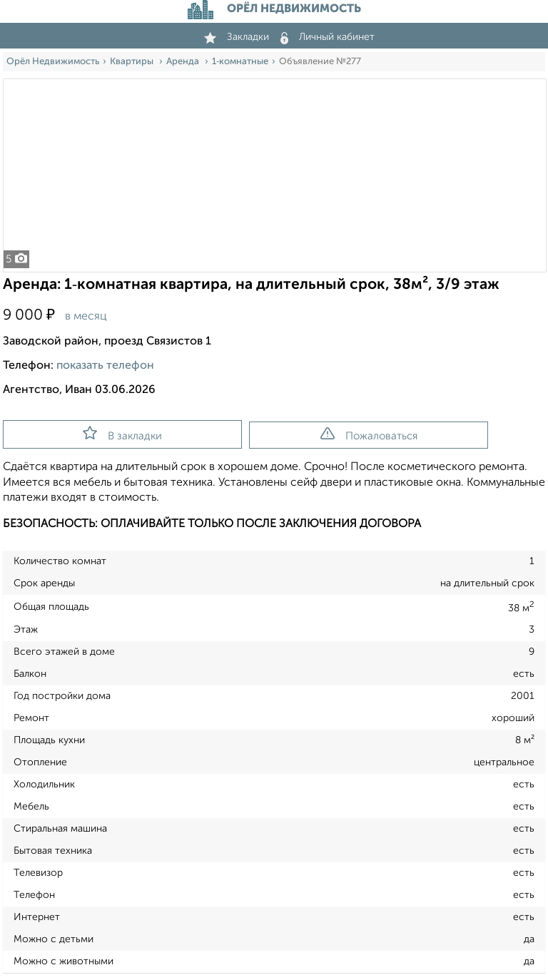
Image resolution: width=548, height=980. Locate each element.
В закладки (122, 434)
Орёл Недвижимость (53, 62)
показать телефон (105, 366)
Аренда (184, 62)
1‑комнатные (240, 62)
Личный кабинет (328, 37)
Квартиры (133, 62)
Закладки (237, 37)
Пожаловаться (369, 434)
